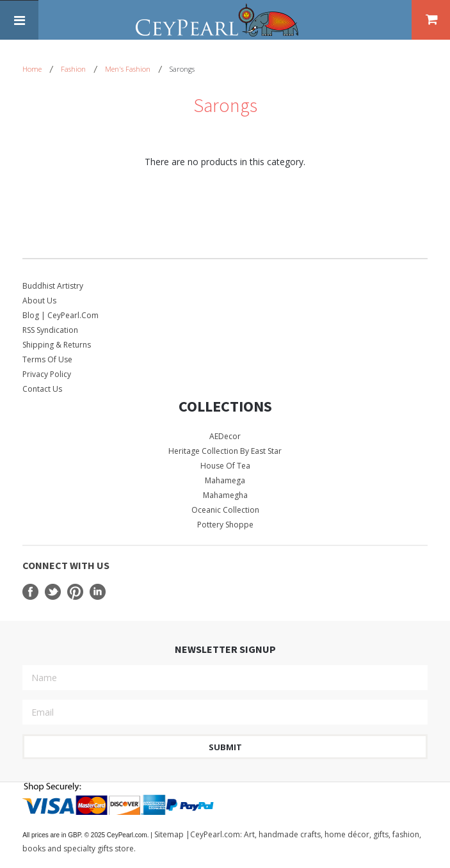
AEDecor (225, 436)
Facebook (30, 592)
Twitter (53, 592)
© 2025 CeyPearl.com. (88, 835)
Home (32, 69)
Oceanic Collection (225, 510)
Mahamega (225, 480)
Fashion (73, 69)
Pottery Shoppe (225, 525)
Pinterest (75, 592)
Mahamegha (225, 495)
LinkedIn (98, 592)
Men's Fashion (128, 69)
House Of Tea (225, 466)
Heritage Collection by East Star (225, 451)
